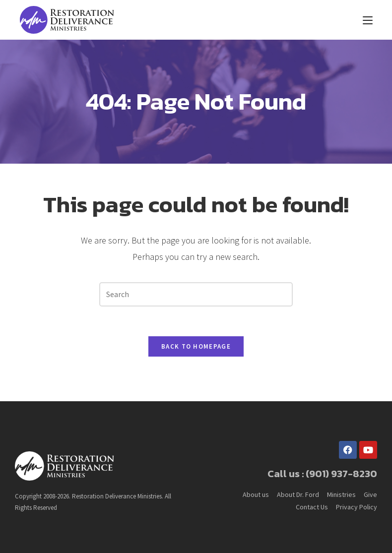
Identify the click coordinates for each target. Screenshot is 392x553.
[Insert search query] (196, 294)
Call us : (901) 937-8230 (322, 474)
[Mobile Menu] (368, 20)
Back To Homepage (196, 346)
